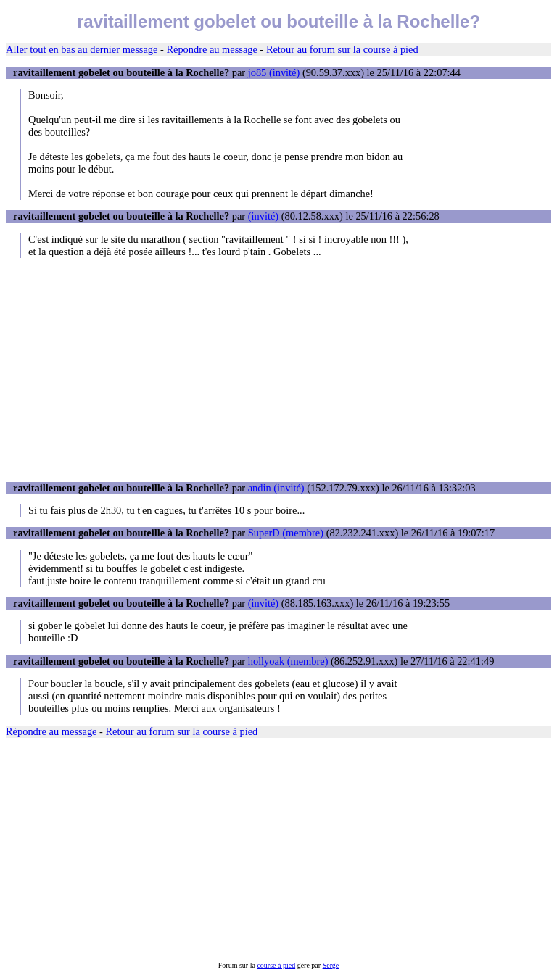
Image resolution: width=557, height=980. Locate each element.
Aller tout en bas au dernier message (82, 49)
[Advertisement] (278, 370)
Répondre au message (211, 49)
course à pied (276, 965)
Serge (331, 965)
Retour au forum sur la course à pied (342, 49)
